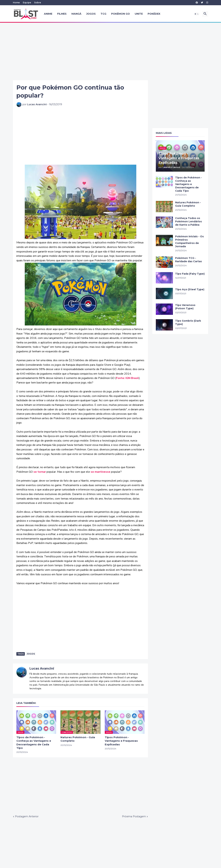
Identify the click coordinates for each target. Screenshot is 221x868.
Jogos (91, 14)
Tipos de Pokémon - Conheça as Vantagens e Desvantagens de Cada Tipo (34, 743)
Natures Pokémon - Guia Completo (78, 739)
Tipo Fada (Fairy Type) (190, 274)
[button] (197, 14)
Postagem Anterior (27, 816)
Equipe (27, 3)
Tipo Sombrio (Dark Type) (188, 322)
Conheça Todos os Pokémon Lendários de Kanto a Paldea (188, 221)
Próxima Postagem (134, 816)
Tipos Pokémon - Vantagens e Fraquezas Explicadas (121, 741)
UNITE (139, 14)
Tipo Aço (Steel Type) (190, 289)
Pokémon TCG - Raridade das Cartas (188, 260)
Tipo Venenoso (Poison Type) (185, 307)
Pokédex (154, 14)
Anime (48, 14)
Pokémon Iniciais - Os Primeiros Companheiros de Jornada (189, 241)
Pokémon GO (121, 14)
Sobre (38, 3)
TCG (103, 14)
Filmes (62, 14)
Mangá (76, 14)
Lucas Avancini (42, 669)
